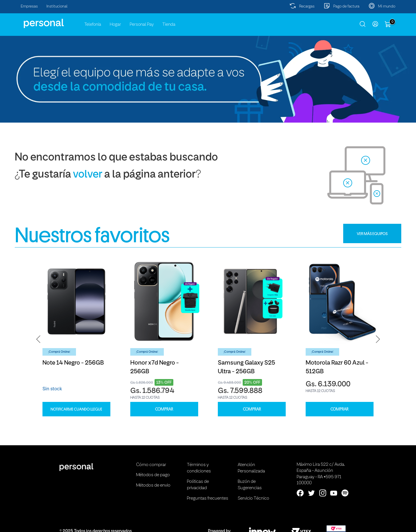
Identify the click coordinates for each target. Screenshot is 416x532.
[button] (38, 339)
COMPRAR (164, 409)
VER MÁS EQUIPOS (372, 234)
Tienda (169, 25)
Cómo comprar (151, 465)
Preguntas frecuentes (208, 498)
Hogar (115, 25)
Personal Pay (142, 25)
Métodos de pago (153, 475)
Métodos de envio (153, 485)
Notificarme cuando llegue (76, 409)
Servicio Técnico (253, 498)
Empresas (29, 7)
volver (88, 175)
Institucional (57, 7)
